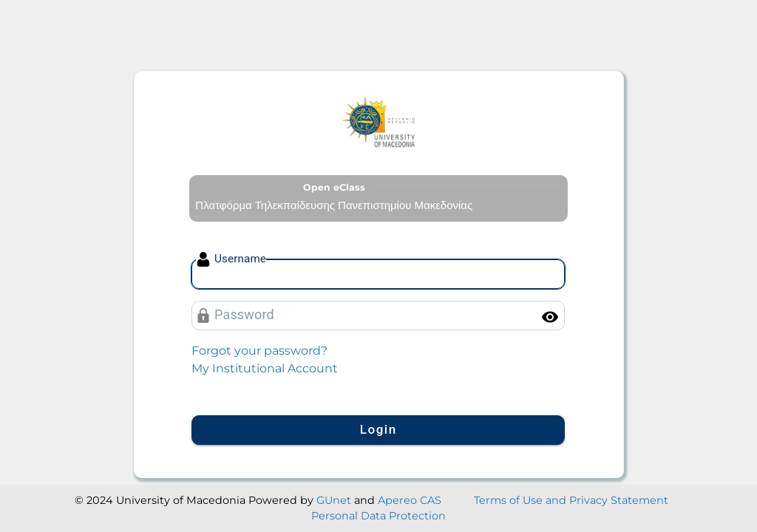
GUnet (334, 500)
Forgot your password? (259, 351)
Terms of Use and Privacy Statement (571, 500)
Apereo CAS (410, 500)
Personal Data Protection (378, 516)
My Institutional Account (265, 368)
